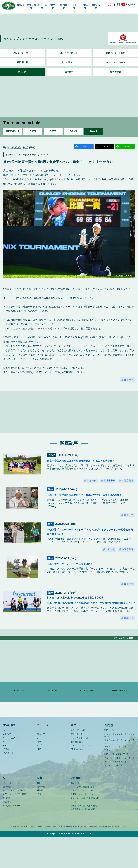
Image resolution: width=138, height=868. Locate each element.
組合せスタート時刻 (115, 53)
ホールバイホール (69, 53)
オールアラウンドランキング (117, 778)
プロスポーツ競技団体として (84, 818)
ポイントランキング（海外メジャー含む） (119, 767)
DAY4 (94, 131)
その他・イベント (11, 784)
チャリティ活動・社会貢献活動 (85, 829)
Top (39, 814)
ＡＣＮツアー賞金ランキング (117, 793)
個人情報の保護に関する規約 (84, 837)
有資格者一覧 (77, 765)
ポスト (106, 147)
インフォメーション (12, 814)
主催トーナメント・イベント (84, 825)
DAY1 (33, 131)
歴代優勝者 (115, 72)
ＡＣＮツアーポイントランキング (119, 789)
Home (18, 5)
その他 (40, 777)
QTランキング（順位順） (15, 822)
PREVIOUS (13, 131)
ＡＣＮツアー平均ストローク (117, 797)
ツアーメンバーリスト (81, 777)
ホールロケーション (115, 62)
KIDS (39, 780)
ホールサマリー (69, 62)
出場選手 (69, 72)
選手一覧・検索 (78, 762)
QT (5, 773)
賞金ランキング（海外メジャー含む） (119, 773)
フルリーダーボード (23, 53)
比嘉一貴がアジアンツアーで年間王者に (77, 574)
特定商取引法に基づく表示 (83, 841)
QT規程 (7, 829)
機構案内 (75, 814)
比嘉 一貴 (127, 382)
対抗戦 (40, 822)
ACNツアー (8, 765)
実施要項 (7, 833)
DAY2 (53, 131)
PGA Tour (7, 777)
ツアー (6, 762)
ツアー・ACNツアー (12, 769)
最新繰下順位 (77, 773)
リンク (74, 833)
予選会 (6, 780)
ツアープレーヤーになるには (84, 822)
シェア (86, 147)
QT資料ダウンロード (13, 837)
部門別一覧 (23, 62)
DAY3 (73, 131)
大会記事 (23, 72)
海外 (39, 773)
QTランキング (77, 780)
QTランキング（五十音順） (16, 825)
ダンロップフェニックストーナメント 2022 (44, 39)
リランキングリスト (80, 769)
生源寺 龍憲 (126, 485)
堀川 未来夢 (104, 485)
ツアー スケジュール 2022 (122, 656)
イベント (41, 825)
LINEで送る (127, 147)
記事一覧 (7, 818)
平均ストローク (111, 782)
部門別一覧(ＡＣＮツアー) (116, 785)
